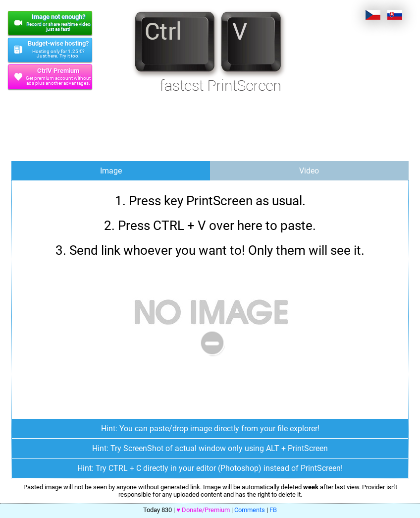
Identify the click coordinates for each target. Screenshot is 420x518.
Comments (250, 510)
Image (111, 171)
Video (309, 171)
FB (273, 510)
